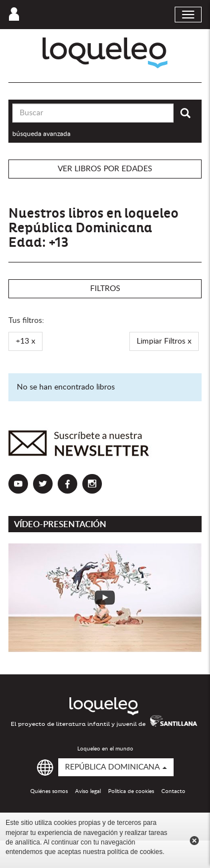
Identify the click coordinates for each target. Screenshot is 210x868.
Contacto (173, 791)
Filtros (105, 289)
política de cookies (135, 852)
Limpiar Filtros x (164, 341)
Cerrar (194, 841)
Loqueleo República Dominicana (105, 53)
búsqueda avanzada (41, 134)
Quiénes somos (49, 791)
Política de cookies (131, 791)
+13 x (25, 341)
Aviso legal (88, 791)
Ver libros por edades (105, 169)
